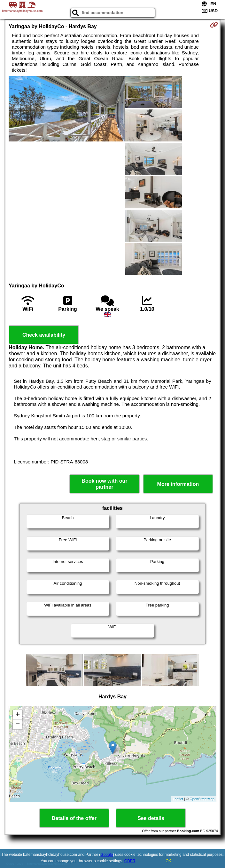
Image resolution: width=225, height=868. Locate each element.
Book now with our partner (104, 484)
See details (151, 818)
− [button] (18, 725)
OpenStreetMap (202, 799)
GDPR (130, 861)
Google (107, 855)
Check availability (44, 335)
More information (178, 484)
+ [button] (18, 715)
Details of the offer (74, 818)
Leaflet (178, 799)
